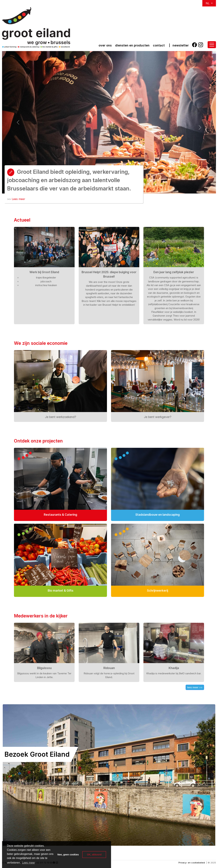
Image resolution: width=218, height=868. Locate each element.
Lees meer (18, 199)
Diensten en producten (132, 45)
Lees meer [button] (28, 863)
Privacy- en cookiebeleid (192, 863)
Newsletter (181, 45)
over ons (105, 45)
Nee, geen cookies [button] (68, 855)
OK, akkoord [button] (94, 855)
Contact (159, 45)
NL (208, 3)
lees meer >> (195, 687)
